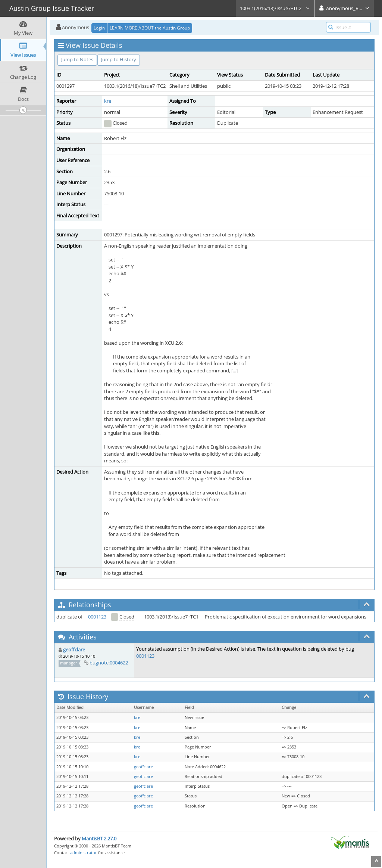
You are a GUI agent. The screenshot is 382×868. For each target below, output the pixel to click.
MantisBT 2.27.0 (99, 838)
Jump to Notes (77, 59)
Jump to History (119, 59)
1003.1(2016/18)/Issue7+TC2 (275, 8)
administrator (84, 852)
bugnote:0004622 (109, 663)
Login (99, 28)
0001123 (97, 617)
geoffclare (74, 650)
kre (108, 101)
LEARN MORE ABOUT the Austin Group (150, 28)
